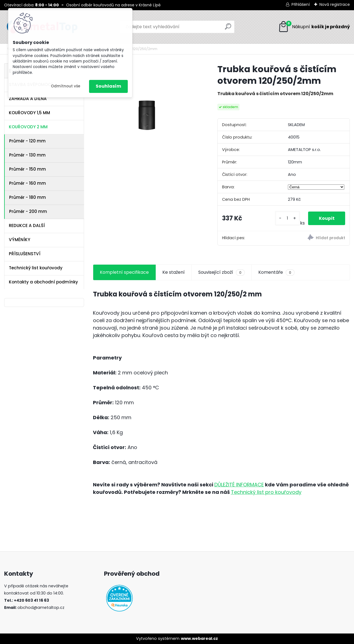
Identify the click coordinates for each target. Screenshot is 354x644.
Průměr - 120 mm (27, 141)
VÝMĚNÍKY (19, 240)
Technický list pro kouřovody (266, 492)
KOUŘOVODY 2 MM (28, 127)
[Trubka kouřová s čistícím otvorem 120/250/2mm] (146, 117)
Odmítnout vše (66, 86)
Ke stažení (174, 272)
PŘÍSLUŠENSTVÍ (25, 254)
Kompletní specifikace (124, 272)
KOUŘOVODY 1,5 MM (29, 113)
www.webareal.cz (199, 638)
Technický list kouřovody (36, 268)
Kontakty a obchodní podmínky (43, 282)
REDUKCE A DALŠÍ (27, 225)
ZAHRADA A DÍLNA (28, 99)
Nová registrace (335, 4)
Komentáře (276, 272)
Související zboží (222, 272)
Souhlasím (108, 86)
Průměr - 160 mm (28, 183)
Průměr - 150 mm (28, 169)
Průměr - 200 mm (28, 211)
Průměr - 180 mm (28, 197)
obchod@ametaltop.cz (41, 608)
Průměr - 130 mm (27, 155)
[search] (228, 29)
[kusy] (287, 218)
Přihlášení (301, 4)
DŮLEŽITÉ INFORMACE (239, 485)
